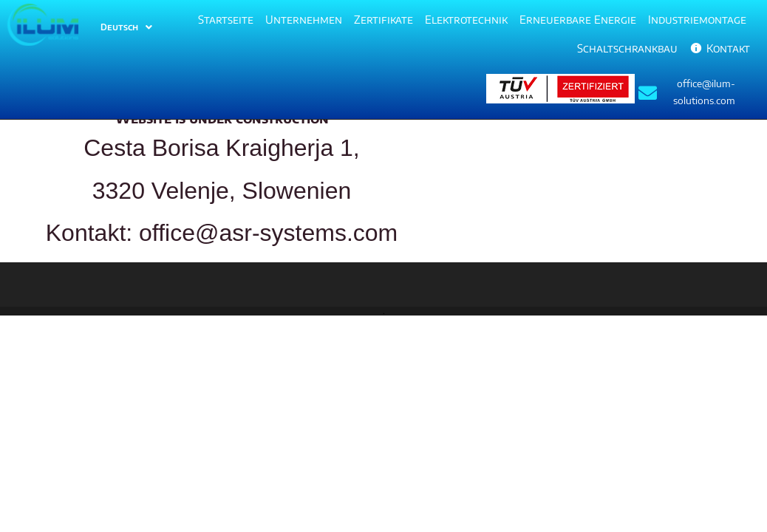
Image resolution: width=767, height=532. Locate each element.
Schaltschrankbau (627, 48)
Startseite (226, 19)
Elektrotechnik (466, 19)
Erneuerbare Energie (578, 19)
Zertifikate (383, 19)
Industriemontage (697, 19)
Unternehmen (304, 19)
